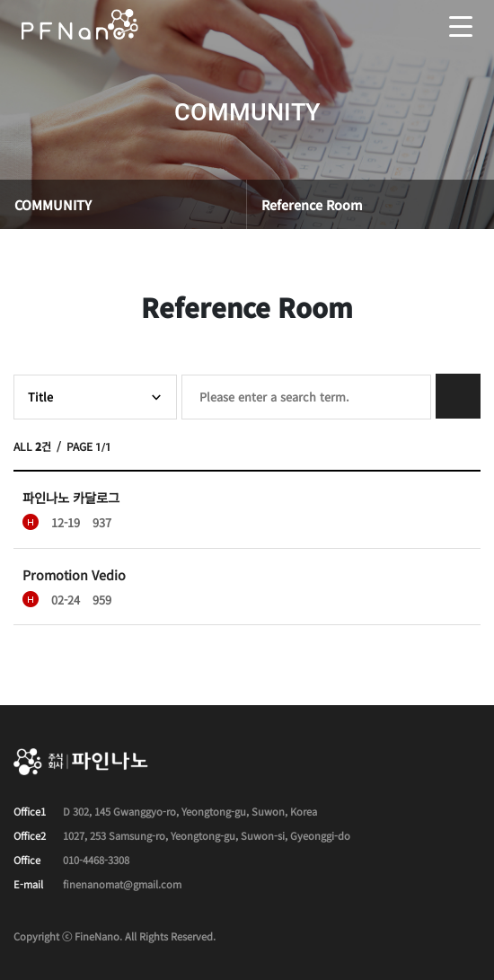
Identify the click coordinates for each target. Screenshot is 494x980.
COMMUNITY (53, 204)
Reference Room (312, 204)
